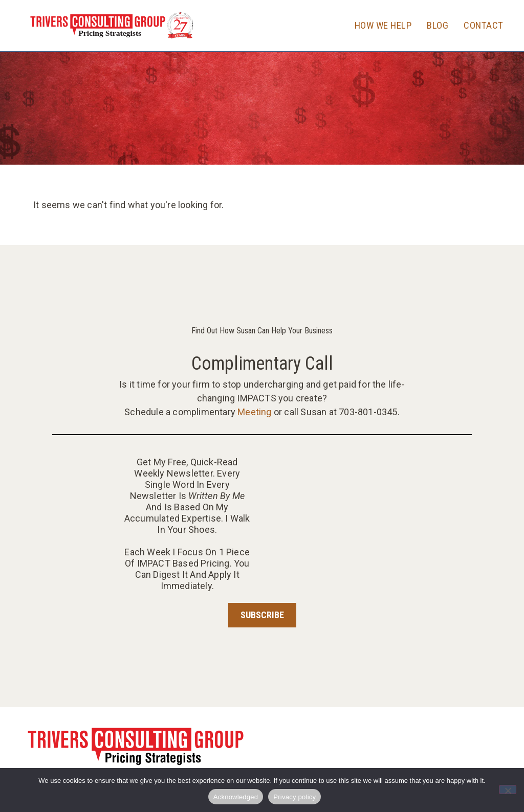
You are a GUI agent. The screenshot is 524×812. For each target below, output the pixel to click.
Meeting (254, 412)
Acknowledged (236, 797)
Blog (438, 25)
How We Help (383, 25)
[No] (508, 790)
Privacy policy (294, 797)
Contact (484, 25)
